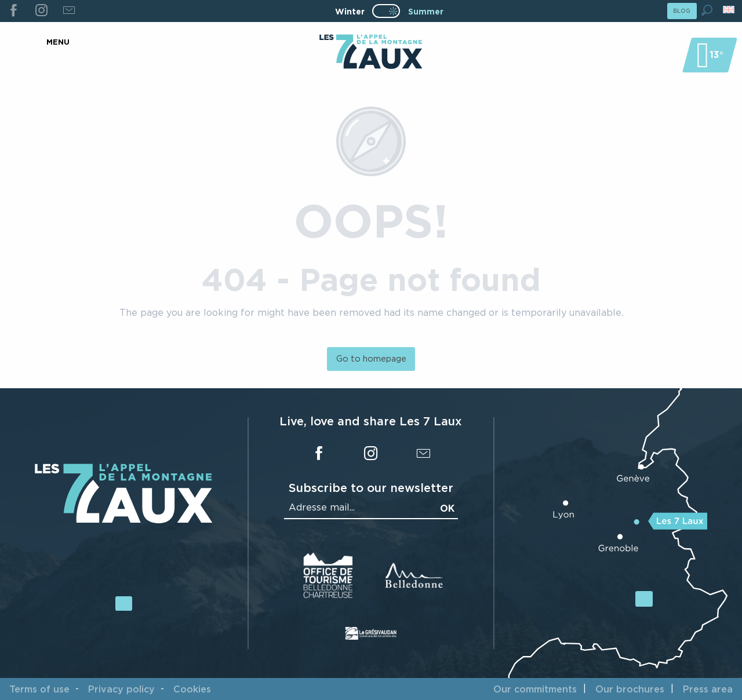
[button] (707, 10)
